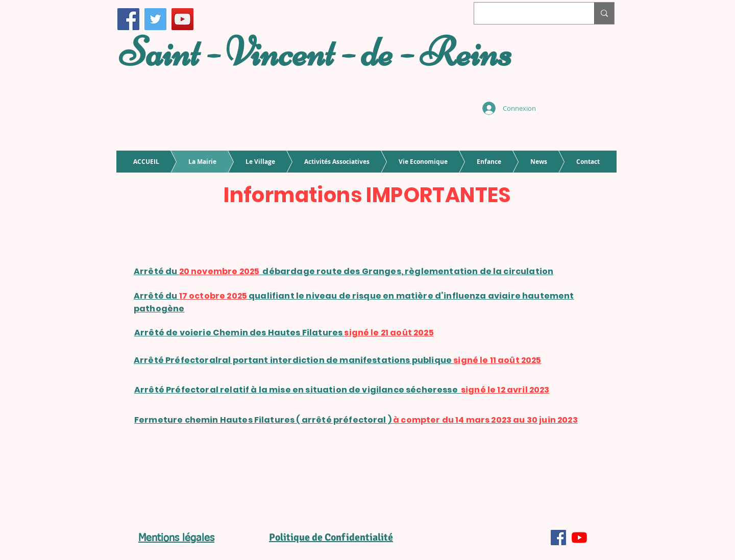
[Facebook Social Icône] (558, 538)
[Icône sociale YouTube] (182, 19)
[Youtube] (579, 538)
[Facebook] (128, 19)
